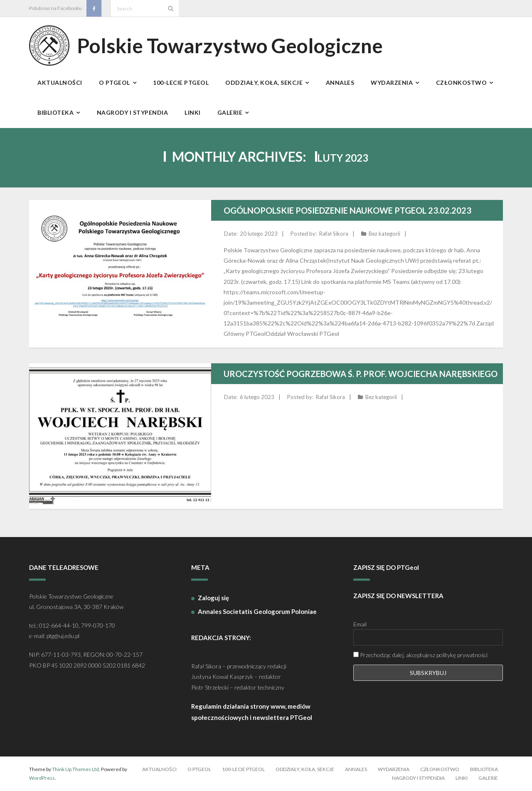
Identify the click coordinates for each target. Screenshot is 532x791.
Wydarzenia (394, 769)
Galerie (488, 778)
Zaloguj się (213, 598)
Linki (462, 778)
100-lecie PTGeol (243, 769)
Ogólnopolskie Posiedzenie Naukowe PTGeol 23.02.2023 (347, 210)
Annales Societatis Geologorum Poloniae (257, 611)
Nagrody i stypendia (418, 778)
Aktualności (159, 769)
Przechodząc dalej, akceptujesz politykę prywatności (420, 655)
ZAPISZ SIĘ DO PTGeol (386, 567)
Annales (356, 769)
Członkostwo (440, 769)
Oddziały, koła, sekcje (305, 769)
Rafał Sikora (334, 234)
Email (360, 624)
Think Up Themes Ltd (75, 769)
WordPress (42, 778)
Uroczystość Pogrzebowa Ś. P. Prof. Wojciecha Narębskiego (361, 374)
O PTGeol (199, 769)
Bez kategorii (384, 234)
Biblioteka (484, 769)
